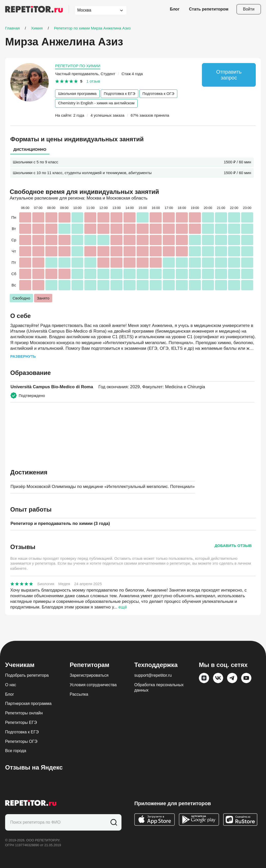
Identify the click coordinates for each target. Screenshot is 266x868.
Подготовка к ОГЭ (158, 93)
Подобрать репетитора (27, 675)
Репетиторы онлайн (24, 713)
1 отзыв (93, 81)
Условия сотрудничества (93, 685)
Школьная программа (77, 93)
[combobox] (96, 10)
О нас (11, 685)
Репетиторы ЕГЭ (21, 722)
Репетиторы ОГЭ (21, 741)
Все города (16, 751)
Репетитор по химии (78, 66)
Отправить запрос (229, 75)
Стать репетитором (209, 9)
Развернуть (23, 356)
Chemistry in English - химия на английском (96, 103)
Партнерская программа (28, 704)
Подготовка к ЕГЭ (120, 93)
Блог (175, 9)
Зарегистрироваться (89, 675)
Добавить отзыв (233, 546)
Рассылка (79, 694)
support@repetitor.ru (153, 675)
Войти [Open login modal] (249, 9)
